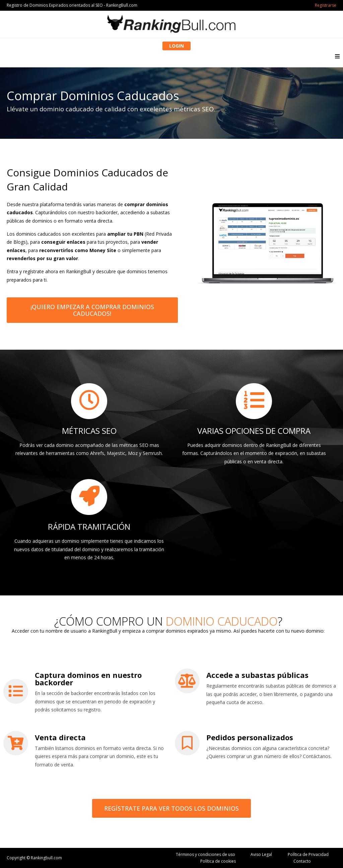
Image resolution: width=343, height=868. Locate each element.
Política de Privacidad (308, 854)
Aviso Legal (261, 854)
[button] (337, 56)
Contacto (302, 861)
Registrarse (326, 5)
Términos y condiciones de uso (205, 854)
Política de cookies (218, 861)
